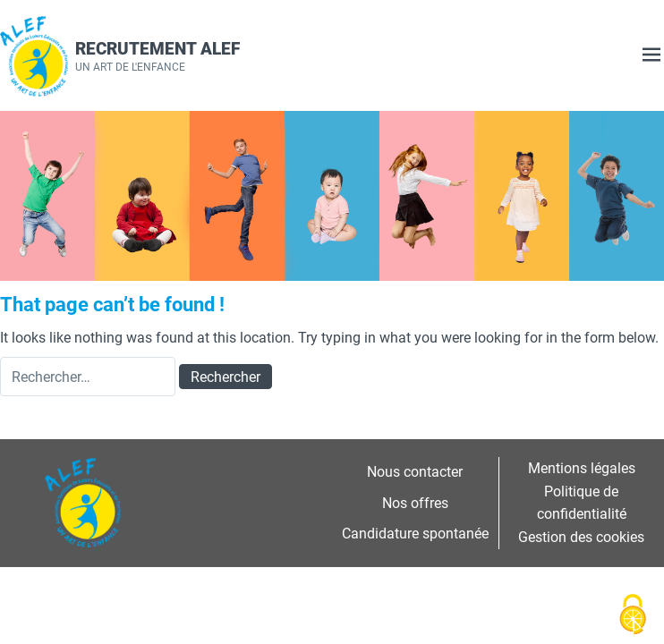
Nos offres (415, 503)
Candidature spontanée (415, 533)
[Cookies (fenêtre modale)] (633, 614)
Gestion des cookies (581, 537)
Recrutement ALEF (157, 48)
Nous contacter (415, 471)
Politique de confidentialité (582, 503)
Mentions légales (582, 468)
